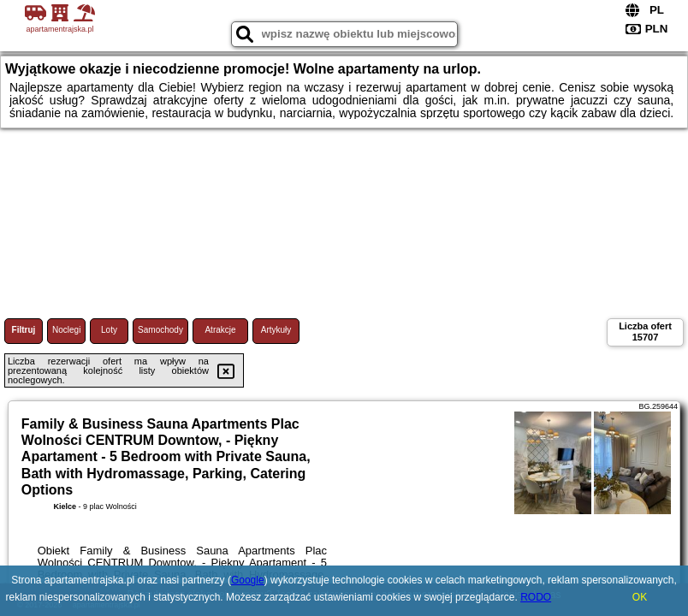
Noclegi (66, 330)
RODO (536, 597)
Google (248, 580)
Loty (109, 330)
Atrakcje (220, 330)
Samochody (160, 330)
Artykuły (276, 330)
